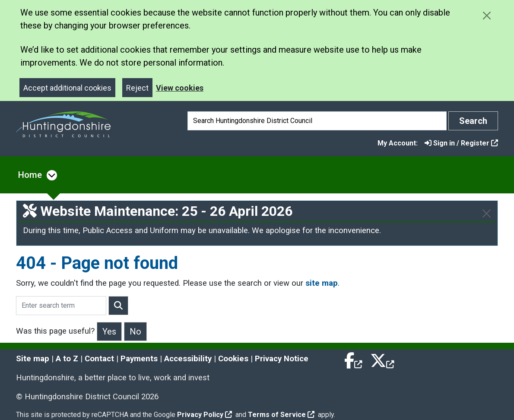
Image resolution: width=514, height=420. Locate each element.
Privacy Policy (205, 415)
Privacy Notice (282, 359)
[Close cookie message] (487, 15)
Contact (99, 359)
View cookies (180, 88)
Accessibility (188, 359)
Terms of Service (281, 415)
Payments (139, 359)
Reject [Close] (137, 88)
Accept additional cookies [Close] (67, 88)
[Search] (317, 121)
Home (30, 175)
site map (322, 283)
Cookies (233, 359)
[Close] (487, 213)
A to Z (67, 359)
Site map (33, 359)
